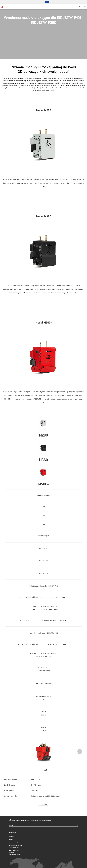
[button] (43, 804)
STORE (11, 840)
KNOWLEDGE (13, 833)
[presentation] (7, 752)
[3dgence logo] (8, 7)
